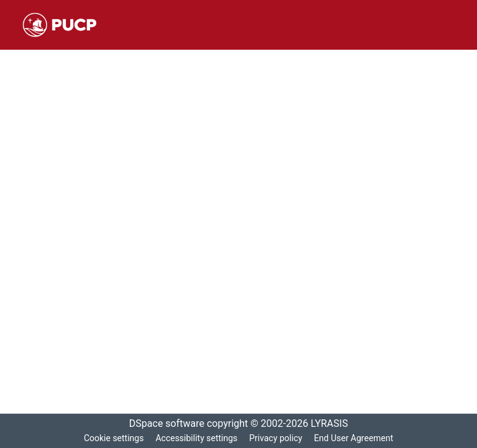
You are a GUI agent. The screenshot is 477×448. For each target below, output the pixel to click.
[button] (59, 25)
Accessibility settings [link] (195, 438)
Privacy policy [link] (275, 438)
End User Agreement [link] (355, 438)
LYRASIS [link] (333, 424)
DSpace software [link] (163, 424)
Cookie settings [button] (111, 438)
